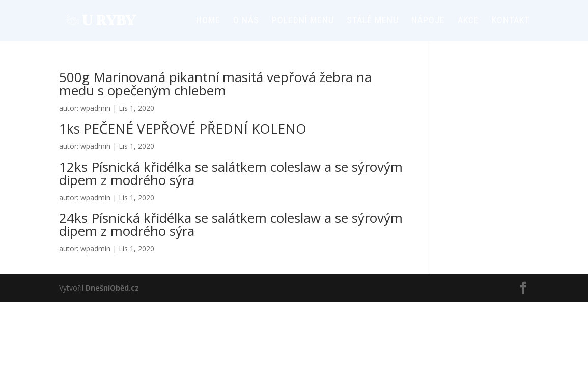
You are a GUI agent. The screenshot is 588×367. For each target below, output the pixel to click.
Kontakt (511, 21)
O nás (246, 21)
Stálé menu (373, 21)
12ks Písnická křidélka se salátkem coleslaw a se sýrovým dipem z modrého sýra (231, 173)
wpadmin (95, 108)
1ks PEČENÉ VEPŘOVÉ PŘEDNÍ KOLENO (183, 128)
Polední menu (303, 21)
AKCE (468, 21)
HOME (208, 21)
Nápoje (428, 21)
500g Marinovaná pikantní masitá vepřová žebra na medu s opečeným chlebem (215, 84)
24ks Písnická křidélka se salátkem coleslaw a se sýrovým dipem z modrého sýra (231, 224)
